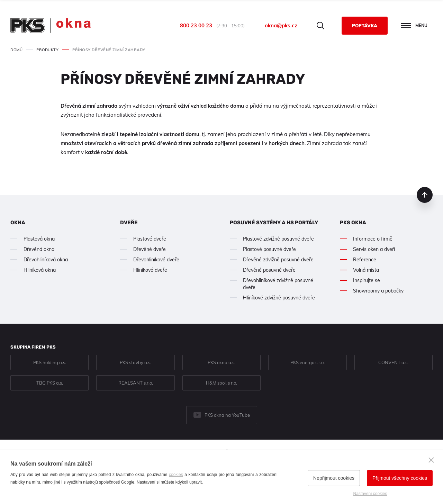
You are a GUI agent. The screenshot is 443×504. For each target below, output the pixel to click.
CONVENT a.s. (393, 362)
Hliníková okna (40, 270)
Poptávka (365, 26)
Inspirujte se (367, 280)
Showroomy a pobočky (378, 291)
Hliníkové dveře (150, 270)
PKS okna (353, 223)
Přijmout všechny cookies (400, 478)
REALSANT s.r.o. (136, 383)
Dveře (129, 223)
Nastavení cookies (370, 494)
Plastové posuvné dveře (269, 249)
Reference (365, 260)
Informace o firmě (373, 239)
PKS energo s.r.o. (308, 362)
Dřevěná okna (39, 249)
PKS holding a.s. (50, 362)
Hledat (320, 26)
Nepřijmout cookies (334, 478)
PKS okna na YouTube (227, 415)
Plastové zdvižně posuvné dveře (278, 239)
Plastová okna (39, 239)
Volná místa (366, 270)
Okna (18, 223)
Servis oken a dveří (374, 249)
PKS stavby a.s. (135, 362)
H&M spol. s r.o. (221, 383)
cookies (176, 475)
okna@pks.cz (281, 25)
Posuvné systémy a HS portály (274, 223)
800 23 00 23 (196, 25)
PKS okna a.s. (221, 362)
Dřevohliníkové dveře (156, 260)
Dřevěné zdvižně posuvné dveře (278, 260)
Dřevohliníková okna (46, 260)
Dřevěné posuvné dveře (269, 270)
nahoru (425, 195)
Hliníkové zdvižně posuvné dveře (279, 298)
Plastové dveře (150, 239)
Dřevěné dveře (150, 249)
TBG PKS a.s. (50, 383)
